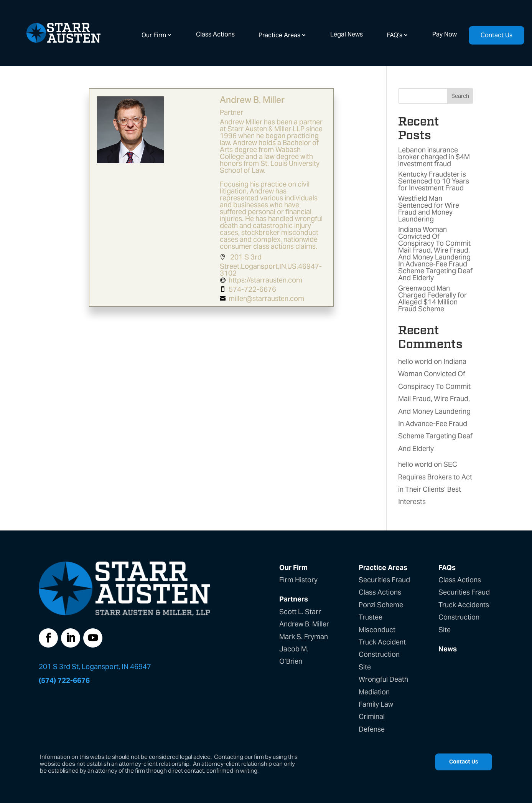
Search (460, 96)
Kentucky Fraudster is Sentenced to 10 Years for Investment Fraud (434, 181)
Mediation (374, 692)
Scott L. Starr (300, 612)
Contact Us (497, 35)
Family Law (376, 704)
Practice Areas (279, 35)
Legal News (347, 34)
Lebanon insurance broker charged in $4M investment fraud (434, 157)
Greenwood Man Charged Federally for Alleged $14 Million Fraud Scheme (432, 298)
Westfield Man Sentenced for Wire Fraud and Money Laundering (429, 209)
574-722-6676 (253, 289)
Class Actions (215, 34)
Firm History (298, 580)
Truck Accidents (464, 605)
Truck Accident (382, 642)
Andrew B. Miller (304, 624)
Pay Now (445, 34)
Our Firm (154, 35)
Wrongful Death (383, 679)
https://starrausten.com (266, 280)
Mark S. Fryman (304, 637)
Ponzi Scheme (381, 605)
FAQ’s (394, 35)
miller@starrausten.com (267, 298)
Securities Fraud (384, 580)
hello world (415, 361)
